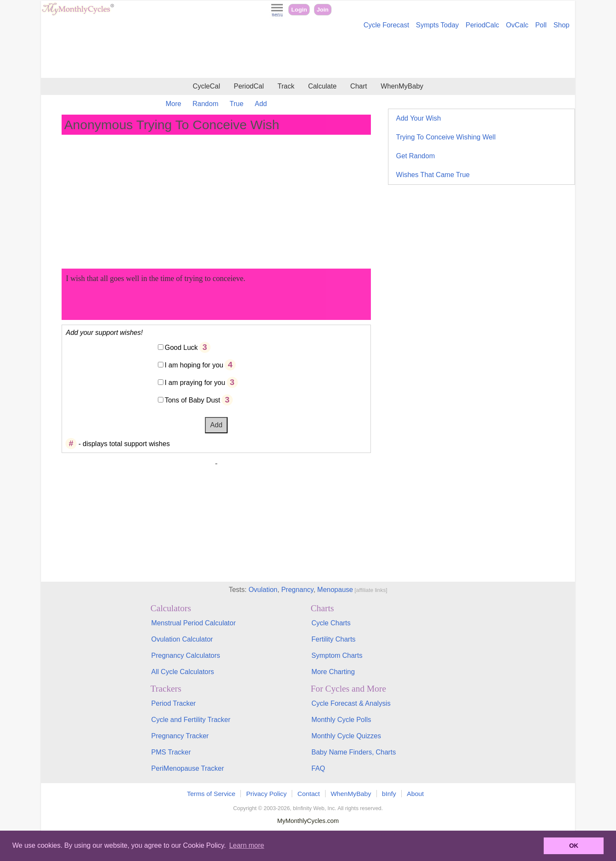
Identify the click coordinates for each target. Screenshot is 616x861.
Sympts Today (437, 25)
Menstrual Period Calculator (194, 623)
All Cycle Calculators (183, 672)
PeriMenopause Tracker (188, 768)
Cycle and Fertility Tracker (191, 720)
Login (299, 10)
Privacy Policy (266, 794)
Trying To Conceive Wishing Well (446, 137)
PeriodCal (249, 86)
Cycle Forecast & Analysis (351, 703)
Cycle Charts (331, 623)
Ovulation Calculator (182, 639)
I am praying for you (195, 383)
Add (261, 104)
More (173, 104)
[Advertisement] (308, 55)
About (415, 794)
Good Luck (181, 348)
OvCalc (517, 25)
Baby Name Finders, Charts (354, 752)
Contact (308, 794)
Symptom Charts (337, 655)
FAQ (318, 768)
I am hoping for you (194, 365)
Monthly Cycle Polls (341, 720)
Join (323, 10)
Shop (561, 25)
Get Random (416, 156)
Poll (541, 25)
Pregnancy (297, 590)
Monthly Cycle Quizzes (346, 736)
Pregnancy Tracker (180, 736)
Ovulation (263, 590)
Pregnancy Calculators (186, 655)
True (237, 104)
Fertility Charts (333, 639)
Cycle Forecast (386, 25)
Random (205, 104)
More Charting (333, 672)
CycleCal (206, 86)
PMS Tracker (171, 752)
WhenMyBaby (402, 86)
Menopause (335, 590)
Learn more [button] (247, 845)
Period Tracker (174, 703)
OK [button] (574, 846)
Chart (359, 86)
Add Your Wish (419, 118)
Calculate (322, 86)
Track (286, 86)
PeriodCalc (483, 25)
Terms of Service (211, 794)
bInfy (389, 794)
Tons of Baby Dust (192, 400)
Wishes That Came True (433, 175)
